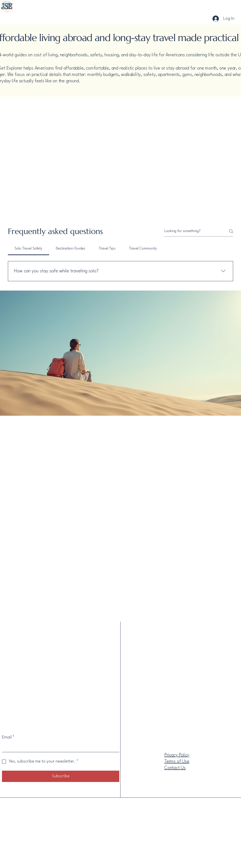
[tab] (29, 249)
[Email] (59, 747)
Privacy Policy (177, 755)
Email (8, 737)
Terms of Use (177, 762)
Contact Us (175, 768)
